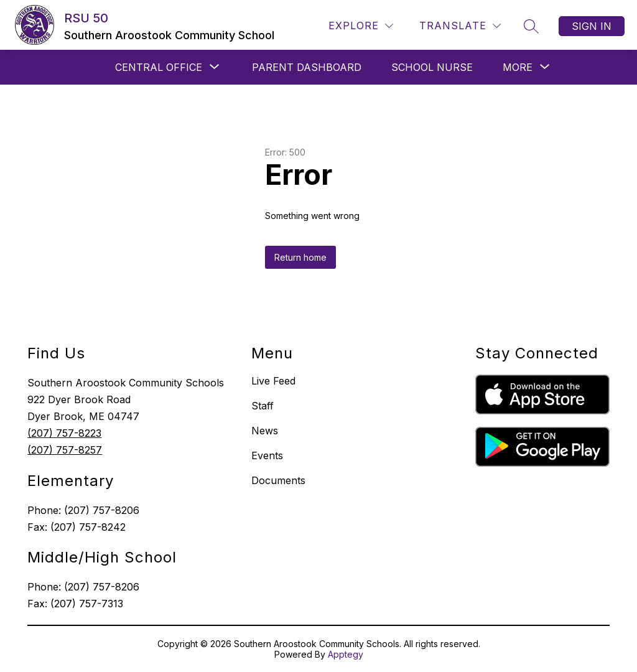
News (265, 431)
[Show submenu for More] (518, 67)
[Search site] (531, 26)
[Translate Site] (460, 26)
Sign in (592, 26)
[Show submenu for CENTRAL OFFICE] (159, 67)
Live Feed (273, 381)
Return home (300, 257)
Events (267, 455)
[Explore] (361, 26)
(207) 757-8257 (65, 450)
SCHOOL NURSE (432, 67)
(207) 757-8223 (64, 433)
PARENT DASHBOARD (307, 67)
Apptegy (346, 654)
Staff (263, 406)
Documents (278, 480)
